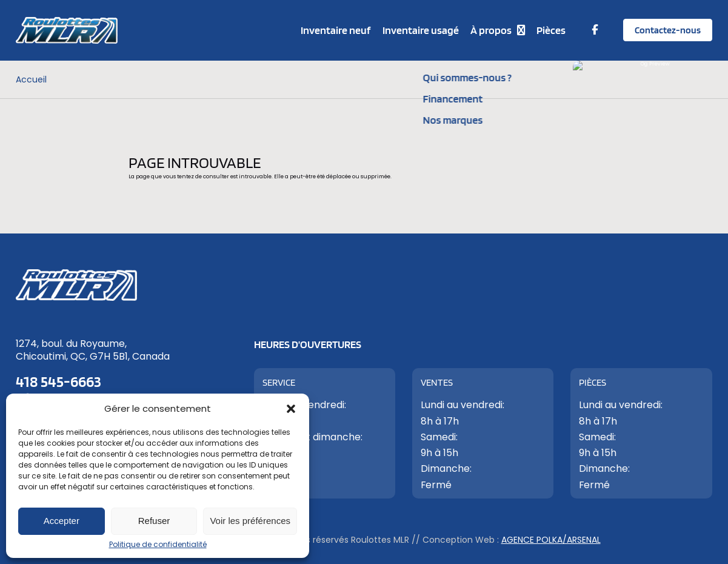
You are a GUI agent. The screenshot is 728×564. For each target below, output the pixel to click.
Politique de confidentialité (158, 544)
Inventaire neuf (336, 30)
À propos (491, 30)
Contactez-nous (668, 30)
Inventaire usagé (421, 30)
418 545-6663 (58, 381)
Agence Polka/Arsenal (551, 540)
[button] (291, 409)
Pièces (551, 30)
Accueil (31, 79)
